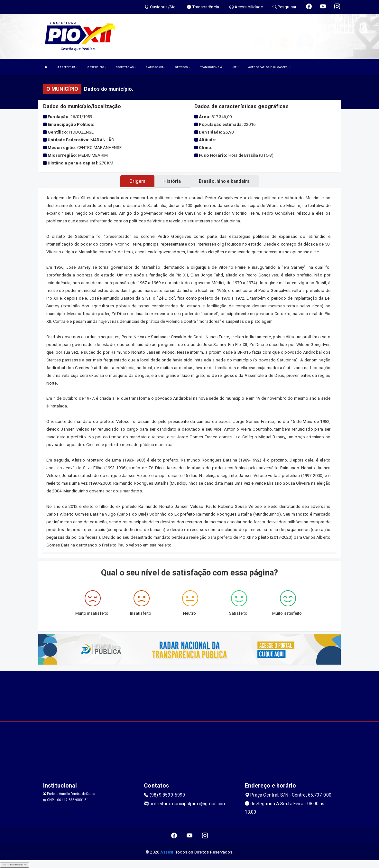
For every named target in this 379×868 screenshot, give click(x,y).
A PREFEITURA (68, 67)
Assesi (167, 852)
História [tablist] (172, 181)
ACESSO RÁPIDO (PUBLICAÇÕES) (269, 67)
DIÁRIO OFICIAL (155, 67)
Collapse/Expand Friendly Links (15, 865)
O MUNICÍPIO (97, 67)
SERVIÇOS (183, 67)
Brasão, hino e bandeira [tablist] (224, 181)
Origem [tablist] (138, 181)
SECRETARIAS (126, 67)
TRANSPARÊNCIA (211, 67)
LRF (235, 67)
